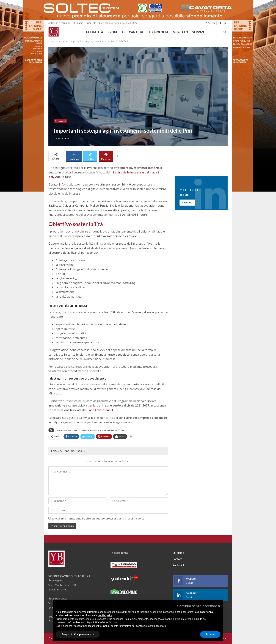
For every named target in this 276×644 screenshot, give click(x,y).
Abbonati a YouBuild (59, 23)
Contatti (177, 559)
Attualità (94, 32)
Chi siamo (78, 23)
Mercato (180, 32)
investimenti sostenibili (67, 430)
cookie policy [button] (105, 615)
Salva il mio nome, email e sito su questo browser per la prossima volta (98, 518)
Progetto (116, 32)
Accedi (210, 23)
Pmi (123, 430)
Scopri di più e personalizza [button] (78, 634)
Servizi (198, 32)
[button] (198, 606)
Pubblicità (91, 23)
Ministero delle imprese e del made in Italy (99, 430)
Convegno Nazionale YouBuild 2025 (118, 23)
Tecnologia (158, 32)
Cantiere (136, 32)
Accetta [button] (210, 634)
